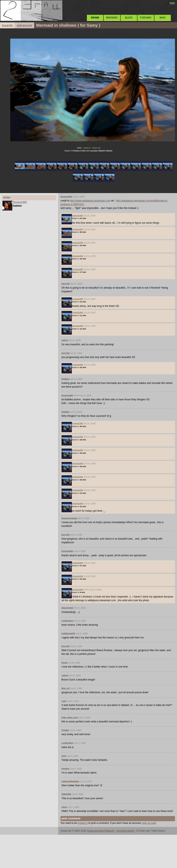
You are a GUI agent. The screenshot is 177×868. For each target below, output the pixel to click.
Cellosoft (109, 831)
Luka (64, 701)
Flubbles (66, 379)
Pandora (65, 768)
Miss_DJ (66, 688)
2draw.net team (95, 831)
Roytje (65, 663)
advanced (24, 26)
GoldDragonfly (68, 633)
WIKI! (162, 18)
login (172, 3)
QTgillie (65, 730)
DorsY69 (66, 284)
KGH (64, 756)
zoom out (96, 148)
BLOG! (129, 18)
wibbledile (66, 794)
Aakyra (65, 340)
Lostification (67, 621)
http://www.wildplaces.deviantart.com (90, 201)
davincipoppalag (69, 518)
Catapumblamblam (70, 781)
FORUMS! (146, 18)
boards (7, 26)
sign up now (149, 823)
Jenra (64, 807)
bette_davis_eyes (70, 717)
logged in (83, 823)
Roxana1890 (20, 202)
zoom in (87, 148)
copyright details (125, 831)
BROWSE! (112, 18)
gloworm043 (67, 608)
